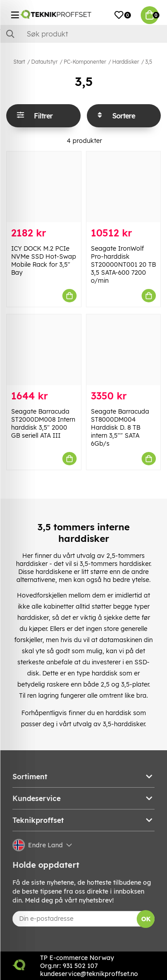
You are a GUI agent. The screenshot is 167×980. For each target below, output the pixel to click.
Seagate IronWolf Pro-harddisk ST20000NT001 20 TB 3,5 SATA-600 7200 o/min (123, 264)
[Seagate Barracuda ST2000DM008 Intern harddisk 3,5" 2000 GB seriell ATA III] (44, 350)
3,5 (149, 62)
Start (19, 62)
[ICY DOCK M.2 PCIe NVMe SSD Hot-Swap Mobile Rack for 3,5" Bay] (44, 187)
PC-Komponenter (85, 62)
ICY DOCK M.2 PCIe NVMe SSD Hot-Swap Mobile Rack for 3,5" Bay (44, 260)
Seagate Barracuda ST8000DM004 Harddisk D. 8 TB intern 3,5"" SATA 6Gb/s (120, 427)
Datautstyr (44, 62)
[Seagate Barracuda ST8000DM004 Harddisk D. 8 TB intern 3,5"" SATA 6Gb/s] (124, 350)
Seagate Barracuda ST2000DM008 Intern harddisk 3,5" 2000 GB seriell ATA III (43, 423)
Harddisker (126, 62)
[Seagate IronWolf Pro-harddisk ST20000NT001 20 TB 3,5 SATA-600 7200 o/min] (124, 187)
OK (146, 919)
